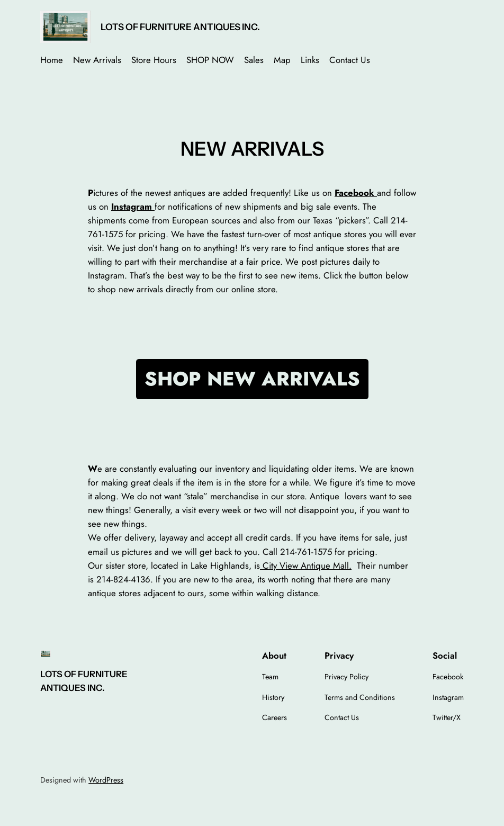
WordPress (106, 780)
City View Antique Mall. (306, 565)
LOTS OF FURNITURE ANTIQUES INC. (180, 27)
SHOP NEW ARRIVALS (252, 379)
